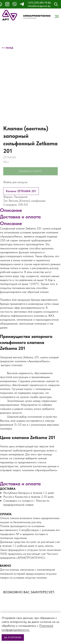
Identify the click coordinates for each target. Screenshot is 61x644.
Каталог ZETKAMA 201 (21, 191)
